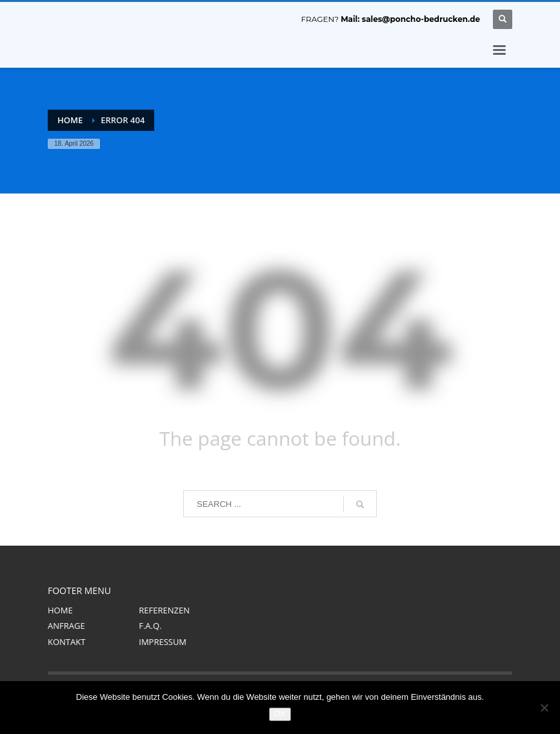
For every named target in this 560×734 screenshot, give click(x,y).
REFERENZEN (164, 610)
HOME (60, 610)
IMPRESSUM (163, 642)
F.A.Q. (150, 626)
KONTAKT (66, 642)
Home (70, 120)
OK (280, 714)
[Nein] (544, 708)
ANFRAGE (66, 626)
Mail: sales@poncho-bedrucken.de (410, 19)
